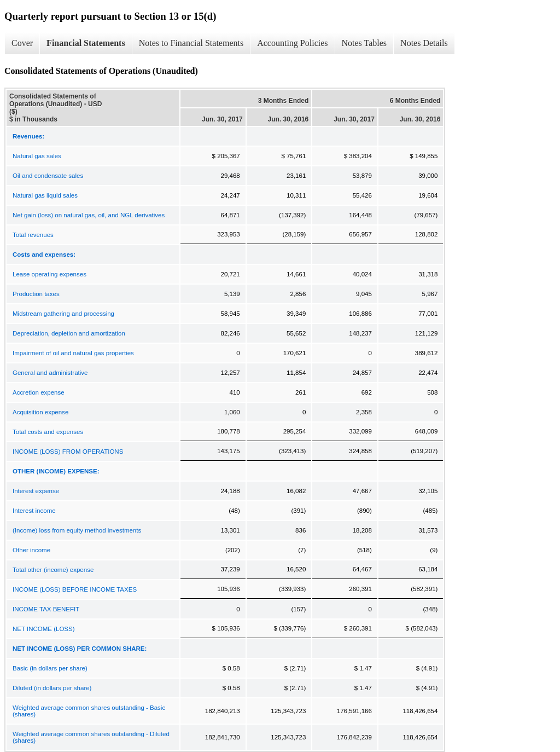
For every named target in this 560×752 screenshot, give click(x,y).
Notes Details (424, 43)
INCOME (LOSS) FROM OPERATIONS (68, 452)
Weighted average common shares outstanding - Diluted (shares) (91, 737)
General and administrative (50, 373)
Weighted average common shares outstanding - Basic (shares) (89, 711)
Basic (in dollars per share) (50, 668)
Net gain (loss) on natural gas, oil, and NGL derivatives (89, 215)
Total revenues (33, 235)
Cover (22, 43)
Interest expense (36, 491)
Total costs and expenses (48, 432)
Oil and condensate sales (48, 176)
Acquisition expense (40, 412)
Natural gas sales (37, 156)
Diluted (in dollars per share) (52, 688)
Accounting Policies (292, 43)
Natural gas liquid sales (45, 195)
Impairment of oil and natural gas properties (73, 353)
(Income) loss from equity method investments (77, 530)
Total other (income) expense (53, 570)
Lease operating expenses (49, 274)
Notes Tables (364, 43)
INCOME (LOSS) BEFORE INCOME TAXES (75, 589)
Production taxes (36, 294)
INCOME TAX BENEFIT (46, 609)
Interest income (34, 511)
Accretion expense (39, 392)
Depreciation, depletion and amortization (69, 333)
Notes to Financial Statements (191, 43)
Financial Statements (86, 43)
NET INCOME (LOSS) (44, 629)
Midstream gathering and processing (63, 314)
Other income (31, 550)
